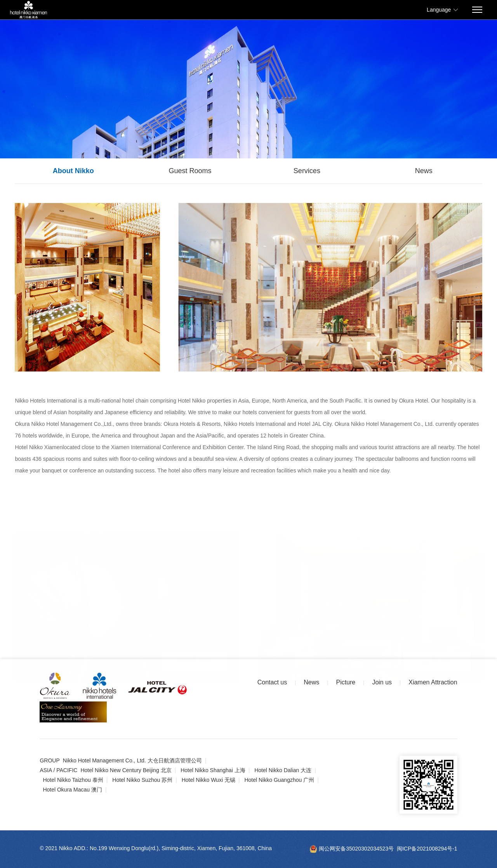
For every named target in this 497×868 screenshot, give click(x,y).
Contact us (272, 682)
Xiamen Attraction (433, 682)
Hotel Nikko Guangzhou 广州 (279, 780)
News (424, 171)
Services (307, 171)
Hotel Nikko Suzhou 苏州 (142, 780)
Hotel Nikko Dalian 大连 (283, 770)
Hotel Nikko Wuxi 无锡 (209, 780)
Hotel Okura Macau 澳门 (72, 790)
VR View (194, 660)
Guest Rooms (190, 171)
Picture (437, 660)
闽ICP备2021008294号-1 (427, 849)
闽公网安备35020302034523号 (352, 849)
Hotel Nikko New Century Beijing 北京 (126, 770)
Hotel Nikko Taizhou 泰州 (73, 780)
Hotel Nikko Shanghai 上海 (213, 770)
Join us (382, 682)
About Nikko (73, 171)
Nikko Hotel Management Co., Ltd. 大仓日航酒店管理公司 (132, 760)
